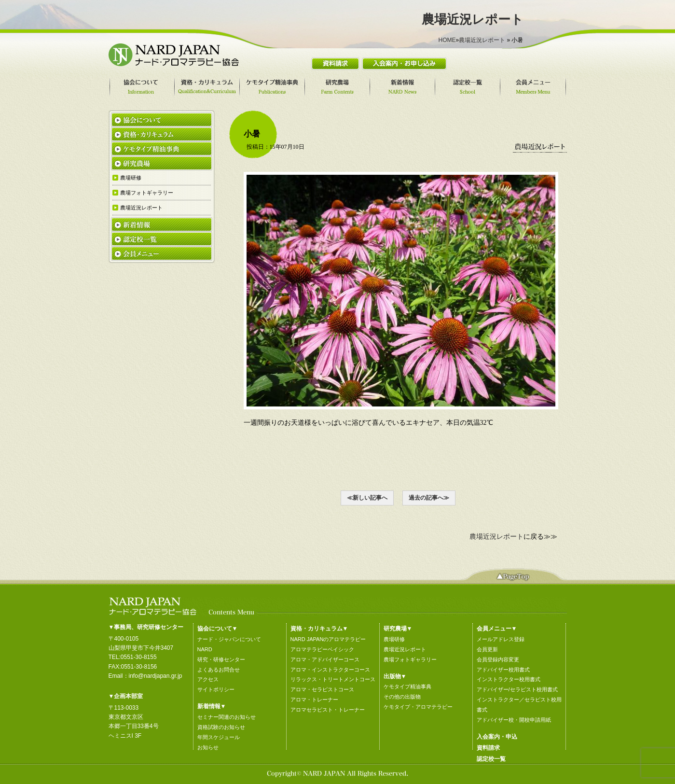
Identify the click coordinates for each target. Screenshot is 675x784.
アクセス (208, 679)
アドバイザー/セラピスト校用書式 (517, 689)
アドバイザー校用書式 (503, 670)
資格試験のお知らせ (221, 727)
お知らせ (208, 747)
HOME (447, 40)
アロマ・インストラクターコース (330, 670)
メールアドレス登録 (501, 639)
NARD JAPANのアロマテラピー (328, 639)
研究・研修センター (221, 659)
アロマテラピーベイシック (322, 649)
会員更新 (487, 649)
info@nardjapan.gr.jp (156, 676)
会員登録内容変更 (498, 659)
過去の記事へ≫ (429, 498)
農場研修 (394, 639)
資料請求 (488, 748)
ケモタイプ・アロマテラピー (418, 707)
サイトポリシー (216, 689)
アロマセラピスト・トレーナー (328, 710)
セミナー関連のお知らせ (227, 717)
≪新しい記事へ (367, 498)
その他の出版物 (402, 697)
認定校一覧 (491, 759)
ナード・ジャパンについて (229, 639)
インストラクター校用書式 (509, 679)
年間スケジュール (219, 737)
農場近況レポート (482, 40)
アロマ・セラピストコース (322, 689)
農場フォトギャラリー (410, 659)
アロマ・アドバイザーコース (325, 659)
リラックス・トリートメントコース (333, 679)
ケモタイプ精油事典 (407, 686)
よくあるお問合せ (219, 670)
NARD (205, 649)
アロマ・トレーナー (314, 700)
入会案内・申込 (497, 737)
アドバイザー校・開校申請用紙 (514, 720)
